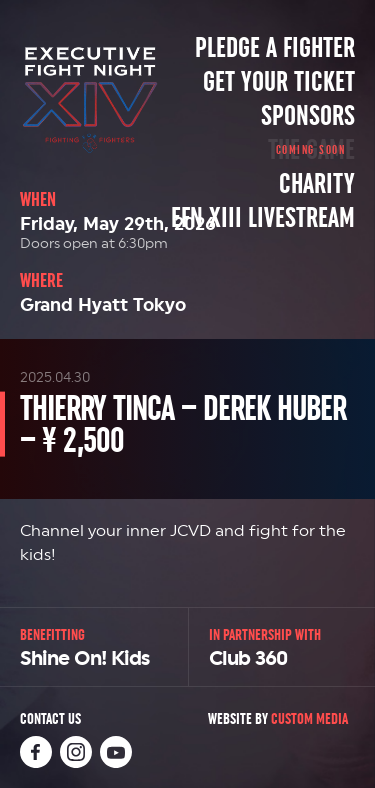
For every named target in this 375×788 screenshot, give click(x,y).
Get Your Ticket (279, 82)
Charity (317, 184)
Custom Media (309, 718)
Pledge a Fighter (275, 48)
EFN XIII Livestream (263, 218)
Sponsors (308, 116)
